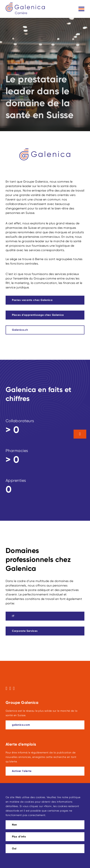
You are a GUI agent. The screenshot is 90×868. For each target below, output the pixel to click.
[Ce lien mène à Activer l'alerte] (45, 771)
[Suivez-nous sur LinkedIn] (14, 688)
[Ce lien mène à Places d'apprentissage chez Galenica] (45, 315)
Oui (14, 849)
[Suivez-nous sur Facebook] (6, 688)
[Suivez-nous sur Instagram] (10, 688)
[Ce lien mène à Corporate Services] (45, 631)
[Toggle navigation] (81, 9)
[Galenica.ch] (45, 330)
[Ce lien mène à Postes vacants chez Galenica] (45, 300)
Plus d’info (19, 837)
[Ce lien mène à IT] (45, 616)
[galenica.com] (45, 725)
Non (14, 825)
